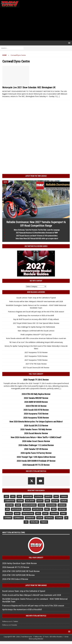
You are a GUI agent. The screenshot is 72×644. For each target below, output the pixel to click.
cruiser (20, 501)
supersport (30, 518)
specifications (28, 514)
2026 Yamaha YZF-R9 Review (36, 449)
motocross (16, 509)
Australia (39, 497)
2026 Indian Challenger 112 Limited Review (36, 445)
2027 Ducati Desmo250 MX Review (36, 368)
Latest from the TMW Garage (36, 176)
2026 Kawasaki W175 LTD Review (36, 465)
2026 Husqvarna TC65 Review (36, 414)
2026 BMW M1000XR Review (36, 402)
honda (41, 505)
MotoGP (27, 509)
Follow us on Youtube (10, 625)
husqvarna (51, 505)
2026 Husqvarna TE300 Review (36, 418)
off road (62, 509)
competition (10, 501)
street (63, 514)
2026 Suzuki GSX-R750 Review (36, 410)
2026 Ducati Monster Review (36, 433)
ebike (47, 501)
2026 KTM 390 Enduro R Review (15, 579)
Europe (64, 501)
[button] (69, 43)
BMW (56, 497)
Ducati (40, 501)
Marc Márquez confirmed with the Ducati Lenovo (36, 331)
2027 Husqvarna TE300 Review (36, 360)
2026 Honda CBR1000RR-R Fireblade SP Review (36, 461)
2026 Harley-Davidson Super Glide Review (19, 563)
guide (18, 505)
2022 (6, 497)
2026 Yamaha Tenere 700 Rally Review (36, 429)
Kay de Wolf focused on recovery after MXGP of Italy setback (36, 319)
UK (66, 518)
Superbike (8, 518)
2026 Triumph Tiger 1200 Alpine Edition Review (36, 457)
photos (9, 514)
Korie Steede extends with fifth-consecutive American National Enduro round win (36, 338)
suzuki (40, 518)
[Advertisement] (36, 24)
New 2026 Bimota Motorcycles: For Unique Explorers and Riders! (36, 422)
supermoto (19, 518)
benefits (48, 497)
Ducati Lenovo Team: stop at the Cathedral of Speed (36, 298)
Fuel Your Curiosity (36, 374)
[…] (58, 96)
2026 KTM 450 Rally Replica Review (36, 394)
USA (26, 522)
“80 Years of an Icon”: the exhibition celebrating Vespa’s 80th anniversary (36, 342)
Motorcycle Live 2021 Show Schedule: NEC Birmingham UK (29, 87)
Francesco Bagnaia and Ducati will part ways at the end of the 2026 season (36, 312)
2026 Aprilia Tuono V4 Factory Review (36, 453)
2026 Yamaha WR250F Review (36, 398)
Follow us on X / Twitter (10, 621)
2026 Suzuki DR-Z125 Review (36, 426)
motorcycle (38, 509)
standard (54, 514)
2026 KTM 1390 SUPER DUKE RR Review (18, 575)
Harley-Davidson (29, 505)
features (9, 505)
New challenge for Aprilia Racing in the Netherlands (36, 327)
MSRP (47, 509)
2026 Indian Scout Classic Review (36, 441)
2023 (13, 497)
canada (64, 497)
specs (38, 514)
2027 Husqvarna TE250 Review (36, 356)
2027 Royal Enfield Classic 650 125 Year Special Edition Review (36, 323)
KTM (7, 509)
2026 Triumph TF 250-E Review (36, 380)
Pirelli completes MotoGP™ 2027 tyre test (36, 335)
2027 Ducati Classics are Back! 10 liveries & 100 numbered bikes (37, 236)
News (54, 509)
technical (49, 518)
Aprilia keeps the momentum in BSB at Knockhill (36, 315)
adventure (28, 497)
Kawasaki (62, 505)
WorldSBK (34, 522)
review (17, 514)
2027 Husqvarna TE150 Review (36, 352)
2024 (19, 497)
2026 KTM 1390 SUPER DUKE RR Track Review (21, 571)
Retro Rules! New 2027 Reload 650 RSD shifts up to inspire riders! (37, 239)
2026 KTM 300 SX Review (36, 406)
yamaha (44, 522)
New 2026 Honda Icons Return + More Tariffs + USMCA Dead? (36, 437)
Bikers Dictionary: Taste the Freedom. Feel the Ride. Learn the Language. (37, 230)
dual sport (30, 501)
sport (45, 514)
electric (55, 501)
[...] (60, 388)
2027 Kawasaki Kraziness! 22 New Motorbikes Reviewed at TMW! (37, 233)
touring (59, 518)
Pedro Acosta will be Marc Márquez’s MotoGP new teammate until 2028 (36, 301)
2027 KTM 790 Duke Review (36, 364)
